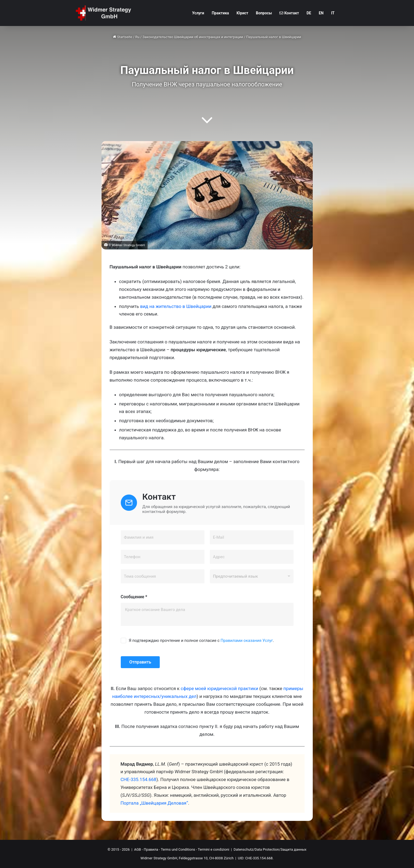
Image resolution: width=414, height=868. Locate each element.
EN (321, 13)
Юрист (243, 13)
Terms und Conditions (178, 849)
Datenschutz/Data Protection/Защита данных (270, 849)
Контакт (289, 13)
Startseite (123, 37)
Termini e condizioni (214, 849)
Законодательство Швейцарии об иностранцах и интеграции (193, 37)
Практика (220, 13)
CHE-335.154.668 (138, 779)
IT (333, 13)
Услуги (198, 13)
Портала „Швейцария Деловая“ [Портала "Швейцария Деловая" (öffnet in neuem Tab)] (154, 803)
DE (309, 13)
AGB (137, 849)
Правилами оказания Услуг (247, 641)
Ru (137, 37)
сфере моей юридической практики (219, 688)
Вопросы (264, 13)
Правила (151, 849)
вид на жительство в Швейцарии (176, 306)
